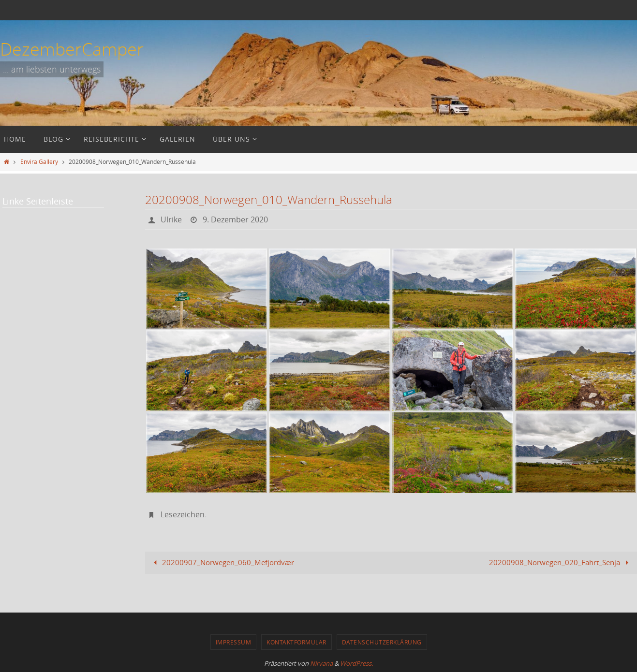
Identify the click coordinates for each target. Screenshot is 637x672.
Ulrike (171, 219)
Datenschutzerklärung (382, 642)
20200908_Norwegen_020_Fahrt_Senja (561, 562)
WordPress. (356, 663)
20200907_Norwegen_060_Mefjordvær (222, 562)
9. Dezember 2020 (235, 219)
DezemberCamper (72, 49)
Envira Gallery (39, 161)
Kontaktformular (296, 642)
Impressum (234, 642)
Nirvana (321, 663)
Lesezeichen (183, 514)
